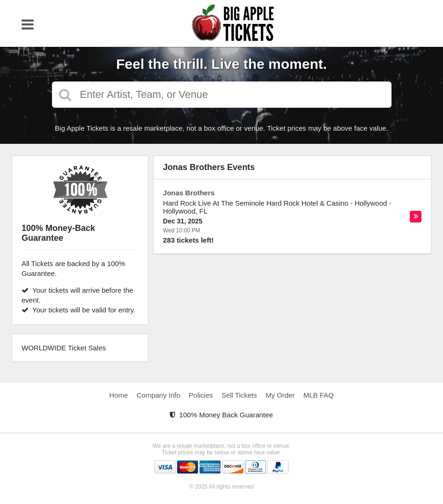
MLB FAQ (319, 395)
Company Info (159, 395)
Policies (201, 395)
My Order (280, 395)
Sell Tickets (239, 395)
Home (118, 395)
